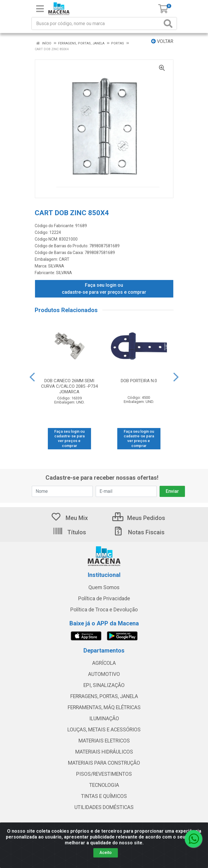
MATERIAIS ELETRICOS (104, 741)
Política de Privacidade (104, 599)
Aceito (106, 853)
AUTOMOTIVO (104, 674)
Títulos (69, 532)
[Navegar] (32, 377)
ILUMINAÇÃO (104, 719)
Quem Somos (104, 587)
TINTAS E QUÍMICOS (104, 796)
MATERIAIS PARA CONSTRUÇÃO (104, 763)
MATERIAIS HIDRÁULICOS (104, 752)
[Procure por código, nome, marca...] (97, 24)
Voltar (162, 41)
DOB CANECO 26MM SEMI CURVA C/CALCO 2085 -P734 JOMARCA (69, 386)
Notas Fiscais (139, 532)
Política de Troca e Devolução (104, 610)
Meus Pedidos (139, 518)
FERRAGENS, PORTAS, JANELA (104, 696)
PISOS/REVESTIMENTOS (104, 774)
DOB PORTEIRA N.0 (139, 381)
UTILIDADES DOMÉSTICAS (104, 807)
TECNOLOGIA (104, 785)
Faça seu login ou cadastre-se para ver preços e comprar (104, 289)
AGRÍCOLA (104, 663)
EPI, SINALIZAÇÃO (104, 685)
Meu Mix (69, 518)
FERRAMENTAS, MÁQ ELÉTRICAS (104, 707)
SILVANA (56, 266)
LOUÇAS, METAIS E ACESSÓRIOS (104, 730)
